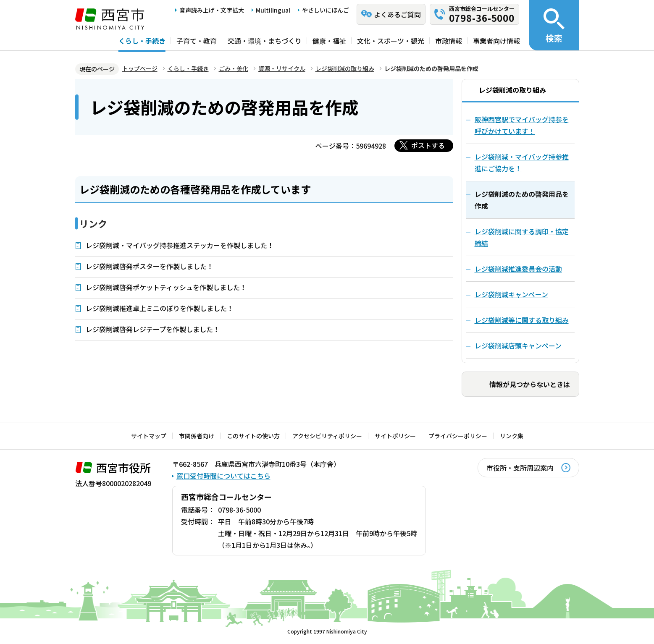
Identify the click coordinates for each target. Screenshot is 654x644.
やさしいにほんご (326, 10)
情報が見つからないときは (530, 384)
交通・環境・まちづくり (265, 41)
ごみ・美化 (234, 68)
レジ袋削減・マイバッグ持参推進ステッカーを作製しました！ (180, 245)
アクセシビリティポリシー (327, 436)
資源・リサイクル (282, 68)
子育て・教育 (197, 41)
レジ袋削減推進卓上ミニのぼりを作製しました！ (160, 308)
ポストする (428, 145)
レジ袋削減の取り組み (345, 68)
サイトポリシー (395, 436)
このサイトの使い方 (253, 436)
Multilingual (273, 10)
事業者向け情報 (496, 41)
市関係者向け (197, 436)
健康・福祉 (329, 41)
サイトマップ (149, 436)
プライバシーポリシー (458, 436)
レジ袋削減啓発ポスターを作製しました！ (150, 266)
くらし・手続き (142, 41)
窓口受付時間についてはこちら (223, 476)
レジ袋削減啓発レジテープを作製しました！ (153, 329)
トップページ (140, 68)
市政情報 (449, 41)
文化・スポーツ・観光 (391, 41)
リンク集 (512, 436)
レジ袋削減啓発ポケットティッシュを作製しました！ (166, 287)
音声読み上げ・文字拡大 (212, 10)
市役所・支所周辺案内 (520, 468)
